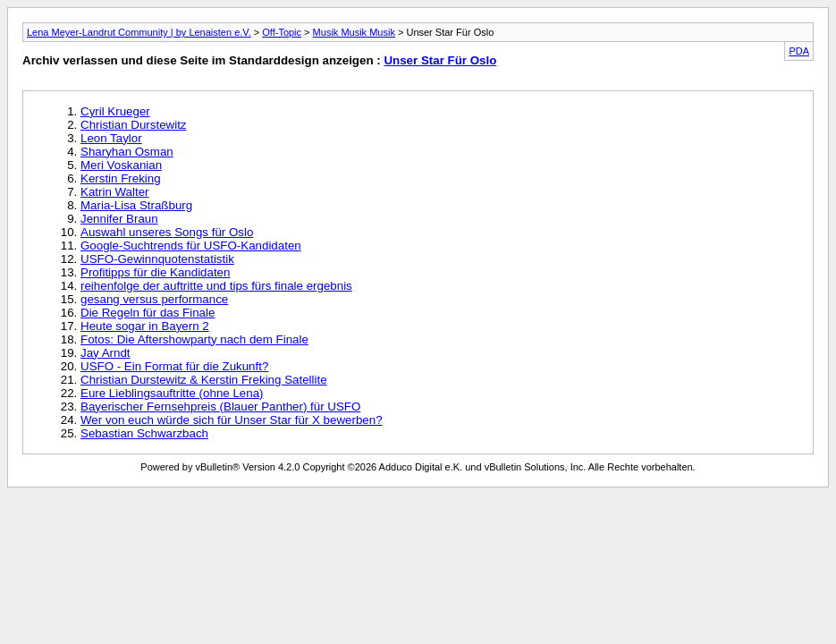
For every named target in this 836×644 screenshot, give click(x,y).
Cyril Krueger (115, 111)
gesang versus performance (154, 299)
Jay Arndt (106, 353)
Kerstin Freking (121, 178)
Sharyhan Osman (127, 152)
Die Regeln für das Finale (148, 313)
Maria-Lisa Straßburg (136, 205)
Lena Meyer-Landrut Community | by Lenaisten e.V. (139, 32)
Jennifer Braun (119, 219)
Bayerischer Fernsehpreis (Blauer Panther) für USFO (220, 407)
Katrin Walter (115, 192)
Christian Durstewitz (134, 125)
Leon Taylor (111, 138)
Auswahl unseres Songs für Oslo (167, 232)
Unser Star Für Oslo (440, 60)
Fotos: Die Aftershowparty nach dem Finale (194, 339)
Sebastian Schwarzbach (144, 433)
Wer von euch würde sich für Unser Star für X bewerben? (232, 420)
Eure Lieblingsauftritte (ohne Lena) (172, 393)
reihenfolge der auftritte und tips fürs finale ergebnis (216, 286)
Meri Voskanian (121, 165)
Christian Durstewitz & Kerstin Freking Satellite (204, 380)
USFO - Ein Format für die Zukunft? (174, 366)
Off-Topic (282, 32)
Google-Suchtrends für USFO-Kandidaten (191, 246)
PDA (799, 51)
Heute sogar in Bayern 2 (145, 326)
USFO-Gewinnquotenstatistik (157, 259)
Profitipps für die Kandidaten (155, 272)
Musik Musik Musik (354, 32)
